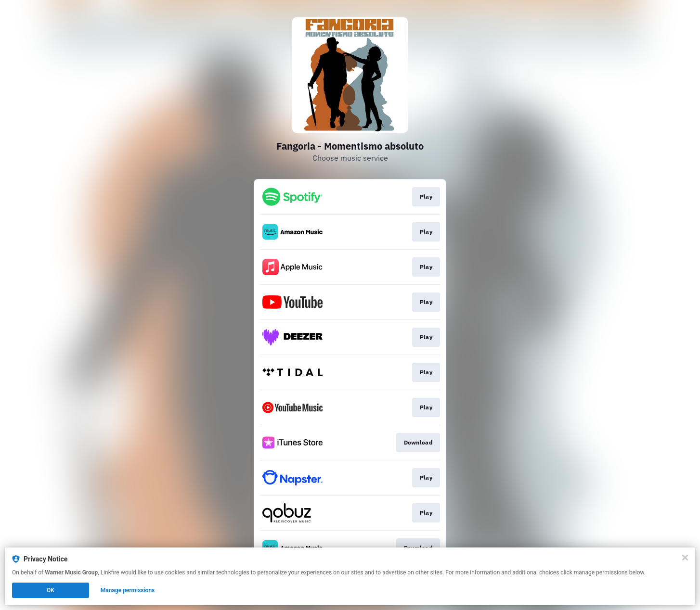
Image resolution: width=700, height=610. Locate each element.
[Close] (685, 558)
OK (51, 590)
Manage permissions (128, 590)
